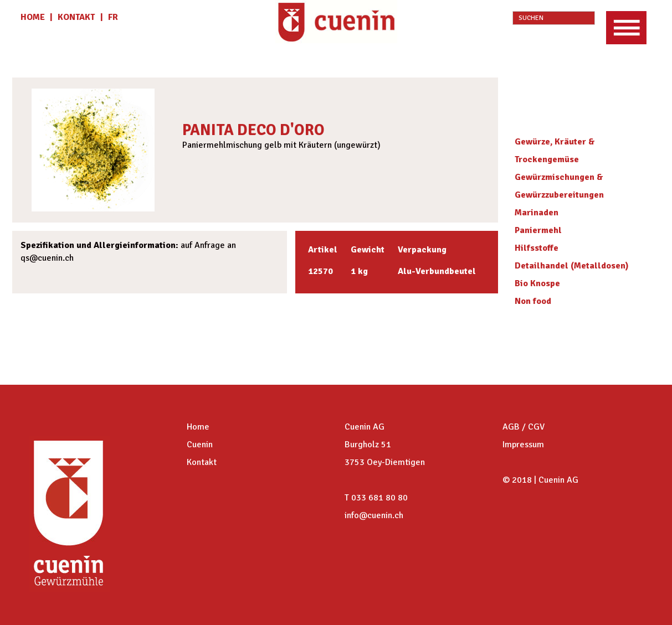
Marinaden (537, 213)
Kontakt (202, 462)
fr (113, 17)
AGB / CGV (524, 427)
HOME (34, 17)
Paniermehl (538, 230)
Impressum (523, 445)
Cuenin (200, 445)
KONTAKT (76, 17)
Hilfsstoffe (537, 248)
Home (198, 427)
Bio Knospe (537, 283)
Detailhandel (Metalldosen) (572, 266)
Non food (533, 301)
